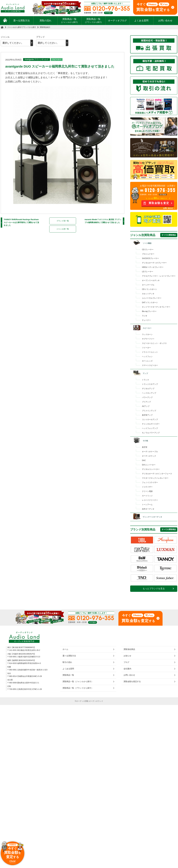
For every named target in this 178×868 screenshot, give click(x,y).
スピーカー (57, 59)
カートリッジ (147, 496)
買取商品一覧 (70, 20)
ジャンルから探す (14, 27)
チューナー (146, 320)
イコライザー (147, 487)
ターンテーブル (148, 285)
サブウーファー (148, 339)
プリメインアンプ (149, 411)
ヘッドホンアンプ (149, 393)
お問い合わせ (165, 21)
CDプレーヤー (148, 250)
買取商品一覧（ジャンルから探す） (78, 681)
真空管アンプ (147, 415)
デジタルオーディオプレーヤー (154, 263)
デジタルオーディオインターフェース (157, 474)
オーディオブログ (117, 21)
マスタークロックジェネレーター (155, 478)
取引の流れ (67, 662)
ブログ (126, 662)
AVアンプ (146, 406)
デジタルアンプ (148, 389)
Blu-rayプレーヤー (149, 311)
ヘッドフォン (147, 357)
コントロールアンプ (150, 420)
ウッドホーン (147, 334)
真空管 (145, 447)
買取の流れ (45, 21)
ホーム (65, 649)
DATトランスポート (150, 303)
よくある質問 (141, 21)
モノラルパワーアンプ (151, 433)
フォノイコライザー (150, 482)
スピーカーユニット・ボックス (154, 343)
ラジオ (145, 316)
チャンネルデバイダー (151, 424)
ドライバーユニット (150, 352)
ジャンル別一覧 (63, 229)
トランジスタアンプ (150, 384)
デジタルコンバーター (151, 469)
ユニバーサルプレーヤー (152, 298)
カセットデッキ (148, 294)
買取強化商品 (129, 649)
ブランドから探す (29, 27)
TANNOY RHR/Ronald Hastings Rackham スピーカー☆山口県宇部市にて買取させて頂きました (21, 222)
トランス (145, 380)
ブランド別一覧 (63, 221)
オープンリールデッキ (151, 280)
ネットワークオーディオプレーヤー (156, 307)
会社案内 (127, 669)
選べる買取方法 (21, 21)
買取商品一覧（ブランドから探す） (78, 688)
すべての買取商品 (169, 235)
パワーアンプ (147, 397)
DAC (144, 460)
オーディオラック (149, 456)
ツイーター (146, 348)
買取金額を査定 (159, 203)
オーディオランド (96, 701)
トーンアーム (147, 505)
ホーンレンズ (147, 361)
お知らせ (127, 656)
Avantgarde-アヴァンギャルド (36, 59)
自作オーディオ (148, 509)
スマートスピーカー (150, 365)
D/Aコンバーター (149, 465)
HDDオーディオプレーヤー (153, 267)
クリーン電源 (147, 491)
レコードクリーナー (150, 500)
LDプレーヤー (148, 272)
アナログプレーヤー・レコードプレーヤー (159, 276)
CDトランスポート (149, 289)
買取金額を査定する (132, 681)
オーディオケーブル (150, 452)
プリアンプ (146, 402)
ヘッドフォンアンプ (150, 428)
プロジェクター (148, 254)
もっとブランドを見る (154, 589)
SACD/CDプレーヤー (150, 258)
